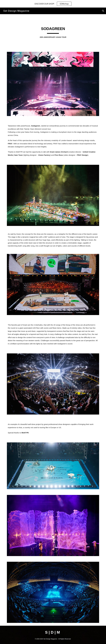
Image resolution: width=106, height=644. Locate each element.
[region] (53, 4)
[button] (103, 11)
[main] (53, 32)
